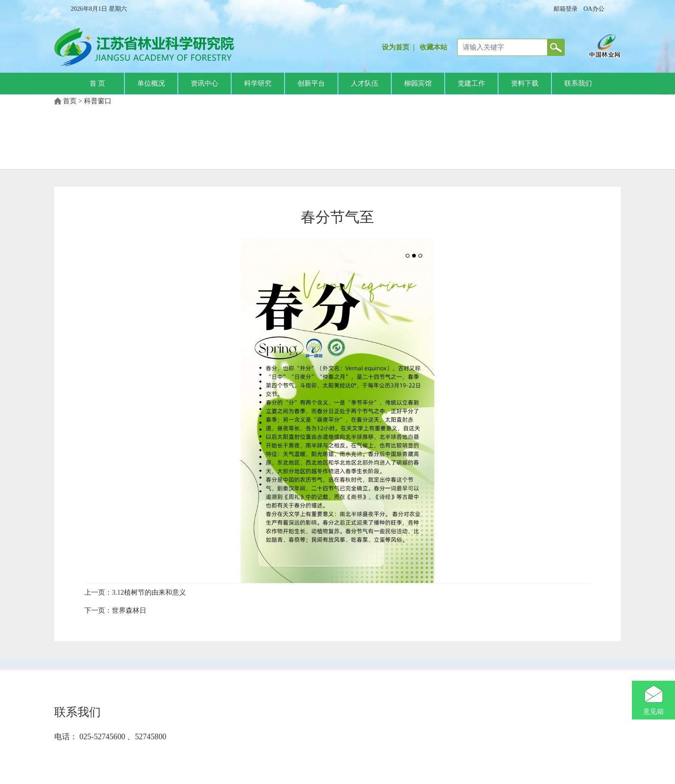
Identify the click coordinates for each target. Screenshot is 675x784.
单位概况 (151, 83)
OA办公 (594, 9)
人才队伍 (365, 83)
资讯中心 (204, 83)
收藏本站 (433, 47)
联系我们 (578, 83)
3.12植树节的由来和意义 (149, 592)
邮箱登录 (566, 9)
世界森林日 (129, 610)
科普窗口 (98, 101)
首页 (70, 101)
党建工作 (471, 83)
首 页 (97, 83)
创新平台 (311, 83)
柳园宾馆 (418, 83)
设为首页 (396, 47)
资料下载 (525, 83)
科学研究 (258, 83)
